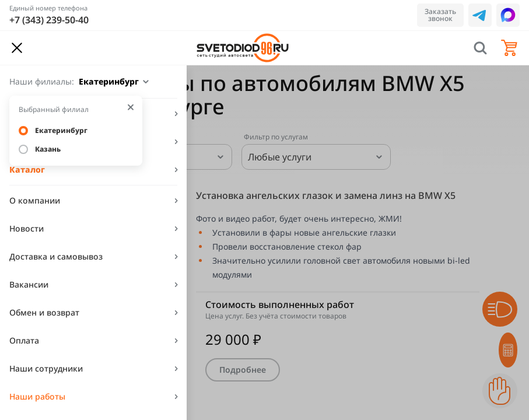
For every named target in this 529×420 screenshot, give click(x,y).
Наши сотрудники (46, 368)
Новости (27, 228)
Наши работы (37, 396)
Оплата (24, 340)
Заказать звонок (440, 15)
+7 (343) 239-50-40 (49, 20)
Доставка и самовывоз (56, 256)
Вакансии (29, 284)
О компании (35, 200)
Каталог (27, 169)
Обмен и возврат (44, 312)
